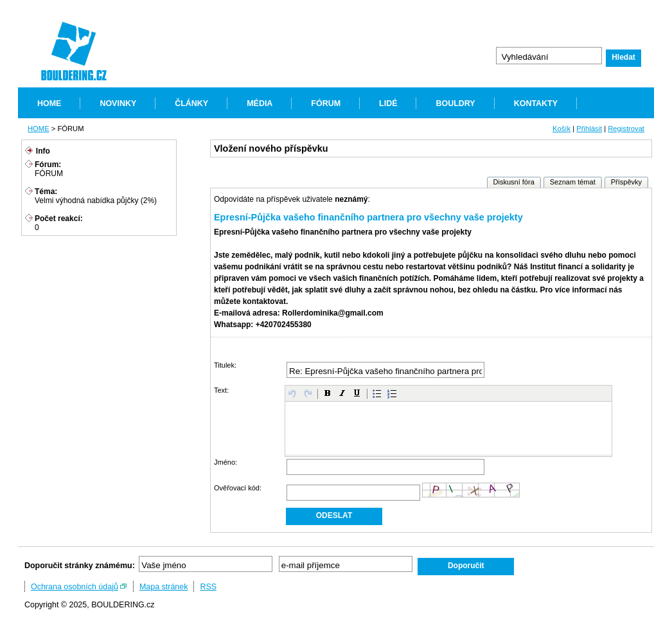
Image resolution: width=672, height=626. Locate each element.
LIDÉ (388, 103)
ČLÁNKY (191, 103)
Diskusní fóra (514, 182)
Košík (561, 129)
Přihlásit (589, 129)
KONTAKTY (536, 103)
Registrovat (626, 129)
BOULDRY (455, 103)
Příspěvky (626, 182)
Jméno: (225, 462)
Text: (221, 390)
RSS (208, 587)
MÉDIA (260, 103)
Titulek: (225, 365)
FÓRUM (326, 103)
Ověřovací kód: (238, 488)
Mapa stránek (164, 587)
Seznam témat (573, 182)
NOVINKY (118, 103)
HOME (49, 103)
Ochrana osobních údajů (75, 587)
